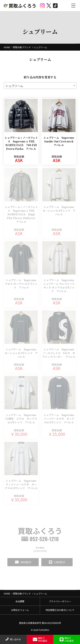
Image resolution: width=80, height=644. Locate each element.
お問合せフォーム (20, 610)
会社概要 (20, 601)
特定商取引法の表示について (60, 610)
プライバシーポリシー (60, 601)
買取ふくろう (20, 6)
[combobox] (40, 86)
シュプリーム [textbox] (14, 86)
